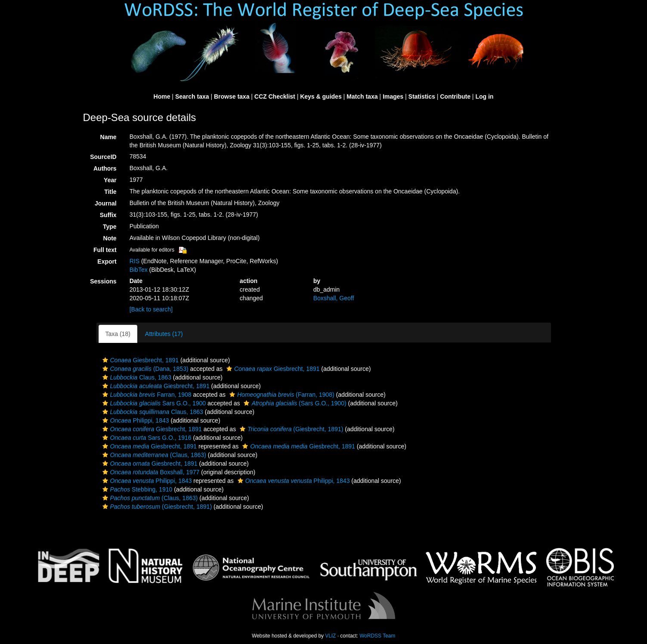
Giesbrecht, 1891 (140, 360)
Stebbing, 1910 (136, 489)
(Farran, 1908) (281, 395)
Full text (105, 250)
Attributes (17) (164, 334)
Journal (106, 203)
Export (107, 261)
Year (110, 180)
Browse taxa (232, 96)
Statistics (422, 96)
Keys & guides (321, 96)
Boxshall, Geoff (334, 298)
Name (108, 137)
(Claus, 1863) (153, 455)
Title (110, 192)
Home (162, 96)
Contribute (455, 96)
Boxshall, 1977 (150, 472)
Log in (484, 96)
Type (110, 227)
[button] (105, 360)
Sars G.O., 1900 (153, 403)
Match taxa (362, 96)
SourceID (103, 157)
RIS (135, 261)
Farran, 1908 (146, 395)
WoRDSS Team (377, 636)
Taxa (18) (118, 334)
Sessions (103, 281)
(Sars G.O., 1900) (294, 403)
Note (110, 238)
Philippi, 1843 (135, 420)
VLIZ (330, 636)
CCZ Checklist (275, 96)
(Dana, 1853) (144, 369)
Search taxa (192, 96)
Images (393, 96)
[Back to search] (151, 309)
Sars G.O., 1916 (146, 438)
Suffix (108, 215)
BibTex (139, 270)
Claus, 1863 (136, 377)
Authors (105, 168)
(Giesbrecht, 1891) (290, 429)
